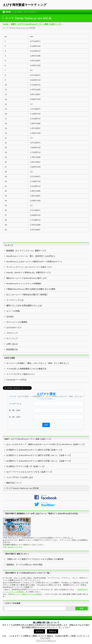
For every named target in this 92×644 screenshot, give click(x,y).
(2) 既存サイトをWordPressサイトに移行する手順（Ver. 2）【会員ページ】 (39, 461)
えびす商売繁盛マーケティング (25, 5)
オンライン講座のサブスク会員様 (27, 594)
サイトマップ (12, 338)
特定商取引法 (12, 349)
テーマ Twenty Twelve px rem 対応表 (23, 488)
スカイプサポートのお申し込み (20, 477)
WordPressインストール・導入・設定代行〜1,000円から (31, 256)
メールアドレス (15, 404)
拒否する (53, 631)
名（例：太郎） (15, 417)
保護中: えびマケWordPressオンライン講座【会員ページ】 (28, 439)
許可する (39, 631)
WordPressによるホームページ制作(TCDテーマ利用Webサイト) (34, 262)
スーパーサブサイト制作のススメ (21, 374)
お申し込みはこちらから (13, 547)
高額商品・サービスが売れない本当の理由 (24, 565)
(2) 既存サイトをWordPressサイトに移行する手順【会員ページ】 (35, 450)
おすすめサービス (14, 328)
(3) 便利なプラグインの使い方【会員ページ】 (26, 466)
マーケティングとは (15, 300)
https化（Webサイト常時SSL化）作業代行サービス (29, 273)
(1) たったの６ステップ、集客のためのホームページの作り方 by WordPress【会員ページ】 (46, 444)
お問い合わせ (12, 344)
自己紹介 (10, 317)
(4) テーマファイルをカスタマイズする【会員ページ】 (30, 472)
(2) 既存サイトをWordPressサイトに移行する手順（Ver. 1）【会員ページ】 (39, 455)
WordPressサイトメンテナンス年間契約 (24, 284)
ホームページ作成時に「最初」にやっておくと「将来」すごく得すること (38, 363)
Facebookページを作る (16, 380)
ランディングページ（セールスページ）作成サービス (29, 267)
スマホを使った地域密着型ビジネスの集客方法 (26, 369)
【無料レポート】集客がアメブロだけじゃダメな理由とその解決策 (35, 559)
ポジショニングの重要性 (17, 322)
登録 (46, 425)
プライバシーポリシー (46, 641)
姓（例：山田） (15, 410)
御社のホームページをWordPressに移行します (27, 278)
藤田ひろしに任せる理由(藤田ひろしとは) (24, 306)
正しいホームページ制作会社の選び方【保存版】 (27, 295)
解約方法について (14, 483)
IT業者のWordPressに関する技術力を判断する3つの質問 (31, 289)
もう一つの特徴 (13, 311)
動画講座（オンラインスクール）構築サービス (26, 251)
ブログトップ (12, 333)
